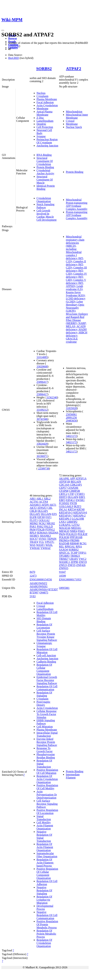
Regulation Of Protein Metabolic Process (46, 934)
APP (72, 478)
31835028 (71, 408)
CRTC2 (63, 494)
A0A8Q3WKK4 (39, 589)
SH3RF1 (34, 536)
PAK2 (40, 526)
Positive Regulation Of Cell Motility (47, 787)
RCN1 (83, 543)
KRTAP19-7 (66, 516)
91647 (62, 572)
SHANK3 (45, 536)
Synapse (41, 136)
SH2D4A (53, 533)
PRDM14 (64, 540)
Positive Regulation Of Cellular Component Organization (47, 873)
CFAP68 (64, 491)
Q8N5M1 (64, 588)
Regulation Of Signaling (44, 694)
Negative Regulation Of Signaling (44, 890)
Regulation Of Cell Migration (47, 651)
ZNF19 (83, 562)
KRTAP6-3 (65, 519)
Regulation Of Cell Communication (47, 688)
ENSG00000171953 (70, 579)
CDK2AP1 (76, 485)
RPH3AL (70, 547)
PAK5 (81, 531)
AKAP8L (64, 478)
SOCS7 (34, 539)
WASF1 (40, 545)
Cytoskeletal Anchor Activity (45, 172)
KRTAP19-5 (66, 513)
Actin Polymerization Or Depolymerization (47, 795)
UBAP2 (74, 559)
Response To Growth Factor (45, 750)
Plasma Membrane (47, 99)
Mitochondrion (74, 112)
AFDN (45, 505)
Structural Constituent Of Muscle (45, 180)
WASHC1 (64, 562)
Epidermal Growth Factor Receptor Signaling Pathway (47, 680)
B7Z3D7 (53, 589)
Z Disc (40, 118)
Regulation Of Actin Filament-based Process (45, 863)
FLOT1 (34, 520)
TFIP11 (82, 553)
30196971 (42, 456)
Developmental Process (45, 907)
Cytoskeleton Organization (44, 200)
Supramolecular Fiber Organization (47, 855)
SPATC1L (64, 553)
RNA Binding (44, 155)
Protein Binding (45, 167)
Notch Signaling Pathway (45, 206)
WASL (49, 545)
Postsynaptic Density (43, 703)
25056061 (71, 414)
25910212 (14, 46)
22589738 (44, 469)
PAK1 (33, 526)
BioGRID (14, 58)
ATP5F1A (81, 478)
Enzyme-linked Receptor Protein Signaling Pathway (47, 742)
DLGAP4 (46, 514)
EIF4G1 (70, 500)
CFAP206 (73, 488)
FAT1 (48, 517)
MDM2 (34, 523)
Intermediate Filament (73, 776)
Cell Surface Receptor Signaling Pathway (47, 804)
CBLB (33, 511)
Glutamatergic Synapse (44, 645)
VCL (41, 542)
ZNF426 (81, 565)
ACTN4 (44, 502)
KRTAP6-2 (80, 516)
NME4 (74, 531)
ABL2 (47, 499)
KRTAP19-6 (80, 513)
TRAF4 (34, 542)
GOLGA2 (44, 520)
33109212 (42, 410)
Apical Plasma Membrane (44, 113)
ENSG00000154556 (41, 579)
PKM (33, 530)
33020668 (42, 366)
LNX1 (62, 522)
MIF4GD (64, 531)
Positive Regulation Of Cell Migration (47, 771)
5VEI (33, 596)
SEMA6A (42, 533)
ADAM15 (35, 505)
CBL (50, 508)
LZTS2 (76, 525)
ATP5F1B (64, 482)
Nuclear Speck (74, 127)
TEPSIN (52, 539)
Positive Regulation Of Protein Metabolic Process (47, 924)
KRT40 (80, 509)
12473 (33, 576)
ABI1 (33, 499)
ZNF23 (63, 565)
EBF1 (82, 497)
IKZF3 (77, 506)
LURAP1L (65, 525)
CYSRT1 (80, 494)
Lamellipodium (45, 121)
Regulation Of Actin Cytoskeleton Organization (47, 779)
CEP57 (63, 488)
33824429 (42, 444)
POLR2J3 (71, 534)
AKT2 (33, 508)
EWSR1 (80, 500)
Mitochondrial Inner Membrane (77, 116)
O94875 (44, 593)
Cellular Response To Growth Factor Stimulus (47, 714)
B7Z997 (34, 593)
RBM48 (75, 543)
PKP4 (62, 534)
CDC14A (64, 485)
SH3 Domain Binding (44, 620)
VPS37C (50, 542)
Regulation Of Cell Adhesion (47, 883)
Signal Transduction (44, 818)
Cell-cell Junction (46, 655)
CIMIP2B (74, 491)
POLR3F (83, 534)
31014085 (42, 357)
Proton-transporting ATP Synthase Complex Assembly (77, 215)
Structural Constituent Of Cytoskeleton (45, 161)
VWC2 (83, 559)
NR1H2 (51, 523)
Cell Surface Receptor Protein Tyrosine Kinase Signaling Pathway (47, 635)
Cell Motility (44, 822)
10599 (62, 576)
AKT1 (53, 505)
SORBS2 (44, 69)
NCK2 (42, 523)
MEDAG (76, 528)
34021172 (71, 436)
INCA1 (63, 509)
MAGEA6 (65, 528)
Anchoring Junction (47, 146)
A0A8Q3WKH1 (39, 586)
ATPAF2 (74, 69)
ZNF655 (64, 568)
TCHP (74, 553)
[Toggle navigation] (3, 30)
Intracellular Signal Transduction (47, 734)
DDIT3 (63, 497)
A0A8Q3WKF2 (38, 583)
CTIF (71, 494)
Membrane (42, 108)
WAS (33, 545)
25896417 (42, 382)
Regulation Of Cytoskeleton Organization (44, 943)
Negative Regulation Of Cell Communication (47, 915)
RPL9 (33, 533)
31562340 (52, 397)
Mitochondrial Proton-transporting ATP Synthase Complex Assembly (77, 204)
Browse (13, 38)
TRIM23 (75, 556)
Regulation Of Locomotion (44, 626)
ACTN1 (34, 502)
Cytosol (70, 121)
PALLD (49, 526)
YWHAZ (46, 548)
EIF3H (41, 517)
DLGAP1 (43, 511)
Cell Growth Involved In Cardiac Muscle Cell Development (47, 215)
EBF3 (62, 500)
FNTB (73, 503)
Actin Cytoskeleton (47, 105)
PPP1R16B (76, 537)
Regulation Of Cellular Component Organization (44, 669)
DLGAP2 (35, 514)
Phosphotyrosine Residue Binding (46, 756)
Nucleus (41, 93)
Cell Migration (45, 727)
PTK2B (41, 530)
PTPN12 (50, 530)
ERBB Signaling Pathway (46, 722)
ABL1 (40, 499)
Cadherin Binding (46, 662)
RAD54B (64, 543)
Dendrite (41, 124)
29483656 (71, 421)
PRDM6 (75, 540)
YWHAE (35, 548)
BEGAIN (76, 482)
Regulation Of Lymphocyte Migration (44, 900)
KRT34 (72, 509)
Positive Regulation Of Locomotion (47, 812)
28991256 (71, 418)
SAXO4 (63, 550)
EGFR (33, 517)
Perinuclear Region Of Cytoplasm (47, 141)
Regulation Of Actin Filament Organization (45, 847)
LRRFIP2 (72, 522)
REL (62, 547)
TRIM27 (64, 559)
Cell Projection (45, 127)
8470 (32, 572)
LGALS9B (78, 519)
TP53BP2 (64, 556)
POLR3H (64, 537)
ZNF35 (71, 565)
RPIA (79, 547)
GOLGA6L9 (66, 506)
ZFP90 (74, 562)
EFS (55, 514)
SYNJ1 (43, 539)
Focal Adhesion (45, 102)
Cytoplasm (42, 96)
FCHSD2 (64, 503)
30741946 (42, 419)
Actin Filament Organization (45, 827)
